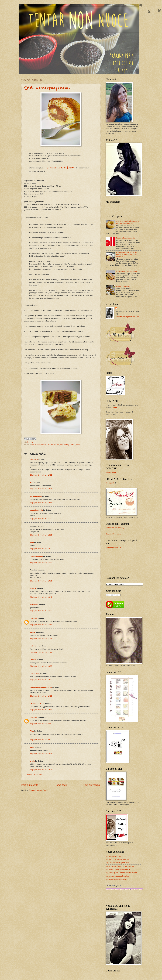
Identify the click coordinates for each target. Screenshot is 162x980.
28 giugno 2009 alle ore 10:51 (41, 753)
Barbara (33, 660)
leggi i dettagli (111, 472)
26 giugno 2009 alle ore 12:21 (41, 535)
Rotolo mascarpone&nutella (47, 88)
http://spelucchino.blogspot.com (117, 863)
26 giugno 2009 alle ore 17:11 (41, 639)
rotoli (78, 445)
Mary (32, 542)
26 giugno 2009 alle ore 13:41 (41, 597)
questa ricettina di (61, 168)
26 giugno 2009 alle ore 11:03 (41, 519)
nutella (73, 445)
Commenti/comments (114, 534)
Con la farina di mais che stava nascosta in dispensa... (128, 222)
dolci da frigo (65, 445)
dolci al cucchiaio (53, 445)
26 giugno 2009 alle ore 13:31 (41, 581)
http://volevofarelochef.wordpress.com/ (120, 866)
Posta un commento (35, 774)
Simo (32, 482)
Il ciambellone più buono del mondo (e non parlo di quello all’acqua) (127, 255)
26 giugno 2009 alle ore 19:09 (41, 680)
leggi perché (111, 483)
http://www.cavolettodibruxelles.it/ (118, 869)
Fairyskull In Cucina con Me (41, 687)
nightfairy (34, 646)
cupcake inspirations (113, 547)
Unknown (34, 618)
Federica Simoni (36, 556)
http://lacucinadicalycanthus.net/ (118, 859)
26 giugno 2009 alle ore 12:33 (41, 549)
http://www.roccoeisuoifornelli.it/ (117, 876)
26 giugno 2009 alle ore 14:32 (41, 611)
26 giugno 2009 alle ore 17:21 (41, 652)
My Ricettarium (36, 496)
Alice (32, 731)
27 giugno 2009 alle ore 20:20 (41, 740)
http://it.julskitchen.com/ (114, 856)
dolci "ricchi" (41, 445)
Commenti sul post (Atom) (38, 790)
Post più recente (30, 785)
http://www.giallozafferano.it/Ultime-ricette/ (121, 873)
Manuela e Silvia (36, 510)
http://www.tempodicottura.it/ (116, 879)
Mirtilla (33, 632)
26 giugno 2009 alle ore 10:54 (41, 489)
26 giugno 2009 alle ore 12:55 (41, 563)
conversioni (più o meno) (115, 528)
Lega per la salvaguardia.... (126, 238)
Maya (32, 747)
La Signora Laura (37, 703)
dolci (34, 445)
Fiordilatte (34, 459)
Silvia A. (33, 588)
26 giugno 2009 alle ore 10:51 (41, 475)
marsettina (34, 605)
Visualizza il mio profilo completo (127, 317)
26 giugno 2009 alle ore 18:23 (41, 666)
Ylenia (32, 761)
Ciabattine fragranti (123, 286)
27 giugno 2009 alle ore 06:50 (41, 724)
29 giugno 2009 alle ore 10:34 (41, 770)
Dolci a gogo (35, 673)
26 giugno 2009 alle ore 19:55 (41, 710)
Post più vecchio (92, 785)
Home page (61, 785)
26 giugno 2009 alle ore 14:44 (41, 625)
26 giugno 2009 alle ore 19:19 (41, 696)
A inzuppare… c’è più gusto (127, 271)
